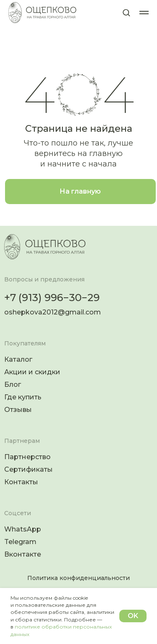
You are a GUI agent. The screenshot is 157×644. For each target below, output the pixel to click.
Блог (13, 385)
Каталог (18, 359)
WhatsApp (23, 529)
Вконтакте (23, 554)
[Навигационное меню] (144, 13)
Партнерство (27, 457)
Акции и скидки (32, 372)
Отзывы (18, 410)
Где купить (23, 397)
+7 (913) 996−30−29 (52, 298)
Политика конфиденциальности (78, 578)
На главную (80, 191)
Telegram (20, 542)
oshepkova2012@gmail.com (53, 312)
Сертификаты (28, 469)
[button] (126, 12)
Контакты (21, 482)
